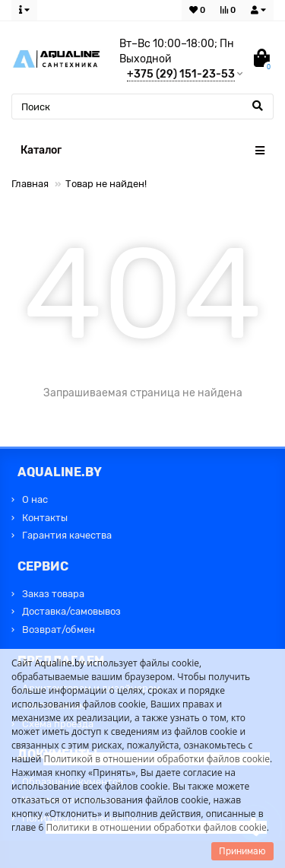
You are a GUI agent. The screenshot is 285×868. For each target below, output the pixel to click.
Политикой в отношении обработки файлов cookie (157, 759)
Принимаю (242, 851)
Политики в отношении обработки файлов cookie (156, 827)
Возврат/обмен (59, 630)
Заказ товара (53, 594)
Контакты (45, 518)
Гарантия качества (67, 535)
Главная (30, 184)
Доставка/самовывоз (71, 611)
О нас (35, 499)
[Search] (142, 107)
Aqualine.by (60, 663)
